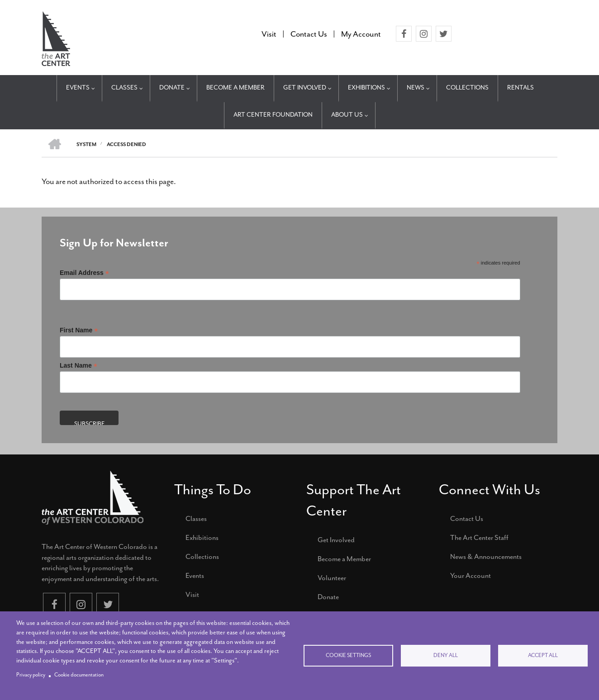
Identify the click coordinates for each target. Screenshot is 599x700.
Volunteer (332, 578)
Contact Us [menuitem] (309, 34)
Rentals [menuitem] (521, 87)
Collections (202, 557)
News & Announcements (486, 557)
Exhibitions (202, 538)
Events (195, 576)
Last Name (78, 366)
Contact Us (467, 519)
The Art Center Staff (479, 538)
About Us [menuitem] (347, 115)
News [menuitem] (416, 87)
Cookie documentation (79, 675)
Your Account (471, 576)
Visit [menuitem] (269, 34)
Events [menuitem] (78, 87)
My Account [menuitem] (361, 34)
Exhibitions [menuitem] (366, 87)
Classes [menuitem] (124, 87)
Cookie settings (348, 655)
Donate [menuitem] (172, 87)
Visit (192, 595)
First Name (79, 330)
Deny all (446, 655)
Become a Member (344, 559)
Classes (196, 519)
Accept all (543, 655)
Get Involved (336, 540)
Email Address (84, 273)
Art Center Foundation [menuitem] (273, 115)
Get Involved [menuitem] (305, 87)
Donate (328, 597)
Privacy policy (31, 675)
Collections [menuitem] (467, 87)
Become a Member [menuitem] (235, 87)
